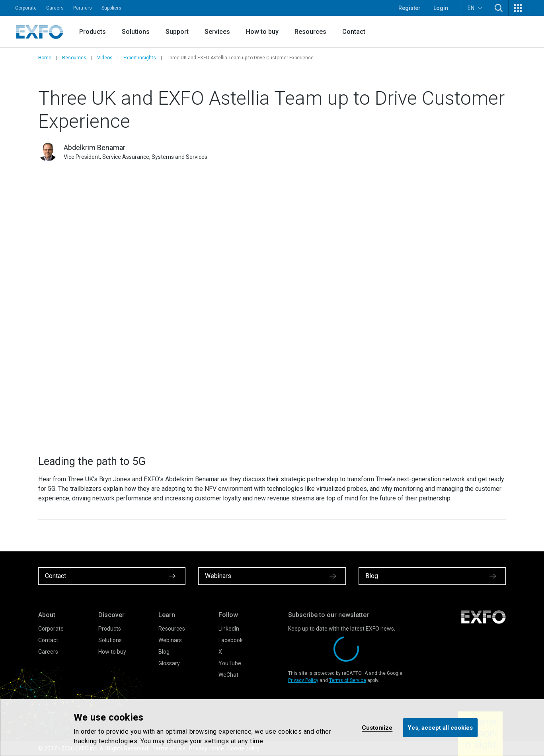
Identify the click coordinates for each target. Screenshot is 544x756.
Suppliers (111, 8)
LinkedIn (229, 629)
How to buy (262, 32)
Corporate (26, 8)
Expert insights (140, 58)
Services (217, 32)
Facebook (231, 640)
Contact (354, 32)
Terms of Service (348, 680)
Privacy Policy (303, 680)
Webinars (170, 640)
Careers (55, 8)
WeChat (228, 675)
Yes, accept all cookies (440, 727)
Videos (105, 58)
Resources (310, 32)
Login (441, 8)
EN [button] (475, 8)
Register (409, 8)
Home (45, 58)
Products (93, 32)
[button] (499, 8)
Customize (377, 727)
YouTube (230, 663)
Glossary (169, 663)
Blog (164, 652)
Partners (83, 8)
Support (177, 32)
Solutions (136, 32)
